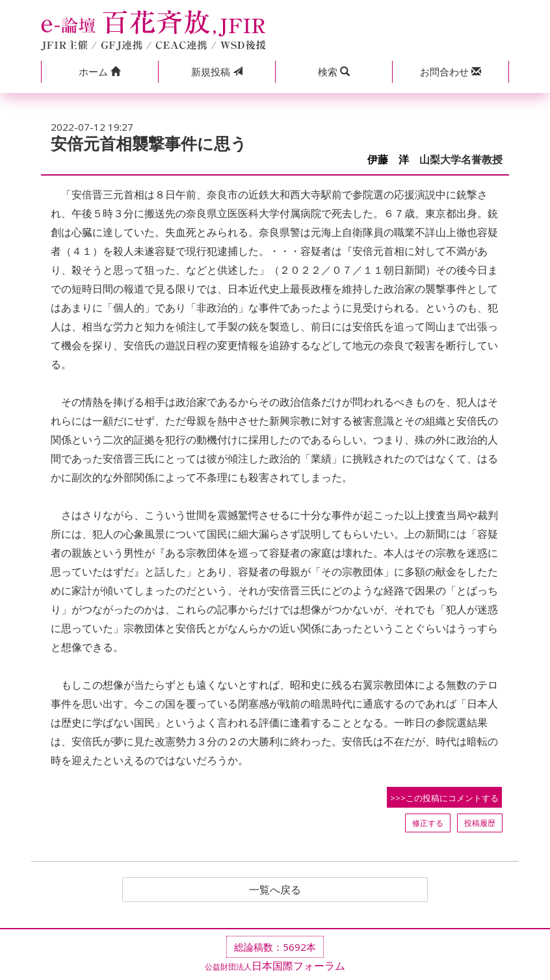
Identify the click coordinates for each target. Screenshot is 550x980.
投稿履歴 (480, 823)
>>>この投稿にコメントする (444, 798)
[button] (99, 72)
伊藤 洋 (388, 160)
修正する (428, 823)
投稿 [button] (217, 72)
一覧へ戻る (275, 890)
